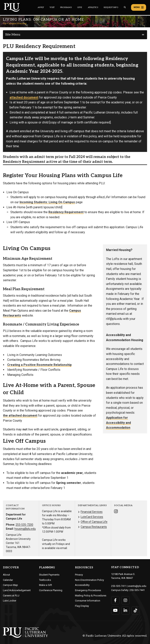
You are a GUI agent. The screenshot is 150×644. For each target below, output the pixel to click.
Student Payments (49, 575)
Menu (139, 7)
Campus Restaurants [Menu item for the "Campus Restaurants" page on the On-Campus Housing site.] (94, 527)
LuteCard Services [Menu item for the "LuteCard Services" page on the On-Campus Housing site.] (92, 517)
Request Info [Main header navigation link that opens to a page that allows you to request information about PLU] (111, 7)
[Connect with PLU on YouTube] (115, 610)
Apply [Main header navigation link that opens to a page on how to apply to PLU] (41, 7)
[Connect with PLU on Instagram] (125, 600)
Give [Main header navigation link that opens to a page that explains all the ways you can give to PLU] (80, 7)
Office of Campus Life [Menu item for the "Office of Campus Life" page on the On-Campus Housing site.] (94, 522)
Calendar (8, 580)
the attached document (20, 416)
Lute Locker (10, 601)
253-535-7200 (24, 525)
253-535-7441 (137, 590)
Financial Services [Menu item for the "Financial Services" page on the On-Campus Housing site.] (92, 512)
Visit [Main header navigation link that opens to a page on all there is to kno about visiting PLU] (52, 7)
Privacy (79, 575)
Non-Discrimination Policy (89, 580)
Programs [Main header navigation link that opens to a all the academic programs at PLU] (66, 7)
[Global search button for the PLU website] (125, 7)
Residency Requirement (66, 212)
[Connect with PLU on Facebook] (115, 600)
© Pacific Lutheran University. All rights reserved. (115, 636)
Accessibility (82, 585)
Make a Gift (46, 585)
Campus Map (10, 585)
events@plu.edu (137, 586)
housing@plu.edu (25, 529)
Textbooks (45, 580)
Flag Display (82, 606)
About (6, 575)
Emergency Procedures (88, 590)
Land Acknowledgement (17, 590)
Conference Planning (51, 590)
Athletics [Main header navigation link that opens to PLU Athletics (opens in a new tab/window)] (93, 7)
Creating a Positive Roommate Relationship (39, 365)
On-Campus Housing (15, 24)
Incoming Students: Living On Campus (47, 202)
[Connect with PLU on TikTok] (136, 610)
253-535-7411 (119, 586)
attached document (24, 97)
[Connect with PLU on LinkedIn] (125, 610)
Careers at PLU (11, 596)
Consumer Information (88, 601)
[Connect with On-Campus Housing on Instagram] (116, 512)
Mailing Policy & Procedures (91, 596)
